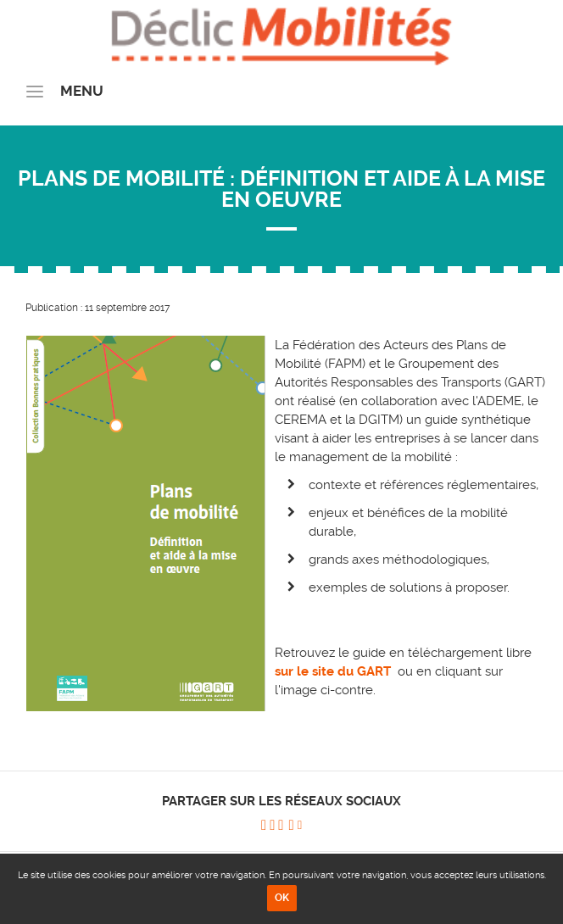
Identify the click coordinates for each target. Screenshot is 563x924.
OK (282, 898)
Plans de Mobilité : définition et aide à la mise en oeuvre (281, 189)
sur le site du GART (334, 671)
